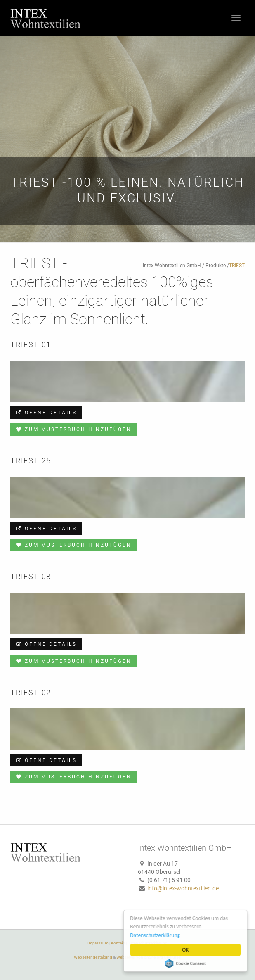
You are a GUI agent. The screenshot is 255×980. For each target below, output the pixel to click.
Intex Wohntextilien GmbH (172, 266)
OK (187, 950)
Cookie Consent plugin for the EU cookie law (187, 963)
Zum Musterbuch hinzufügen (73, 429)
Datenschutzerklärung (156, 935)
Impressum (98, 943)
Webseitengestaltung (93, 957)
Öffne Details (46, 413)
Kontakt (118, 943)
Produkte (216, 266)
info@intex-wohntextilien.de (183, 888)
